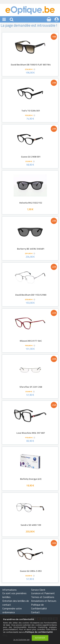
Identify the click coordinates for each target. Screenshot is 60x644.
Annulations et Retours (44, 601)
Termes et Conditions (43, 597)
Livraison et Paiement (43, 593)
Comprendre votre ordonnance (12, 610)
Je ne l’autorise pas (21, 640)
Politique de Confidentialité (39, 607)
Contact (35, 612)
